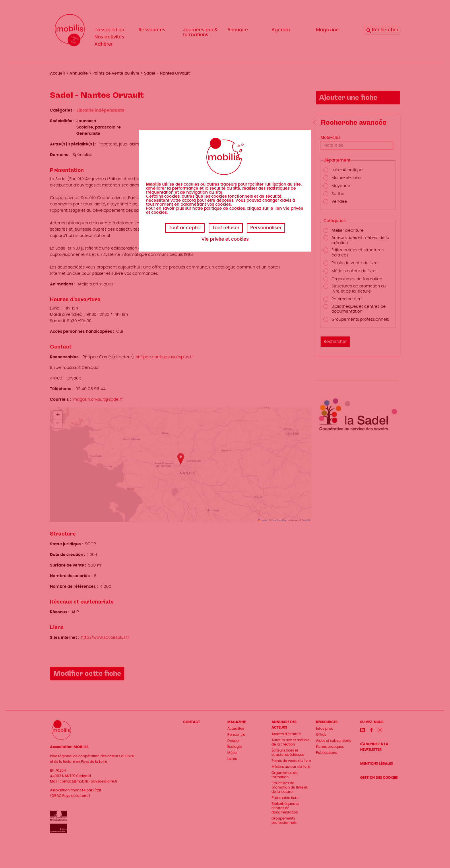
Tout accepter (185, 228)
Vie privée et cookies (225, 239)
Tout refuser (226, 228)
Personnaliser (266, 228)
